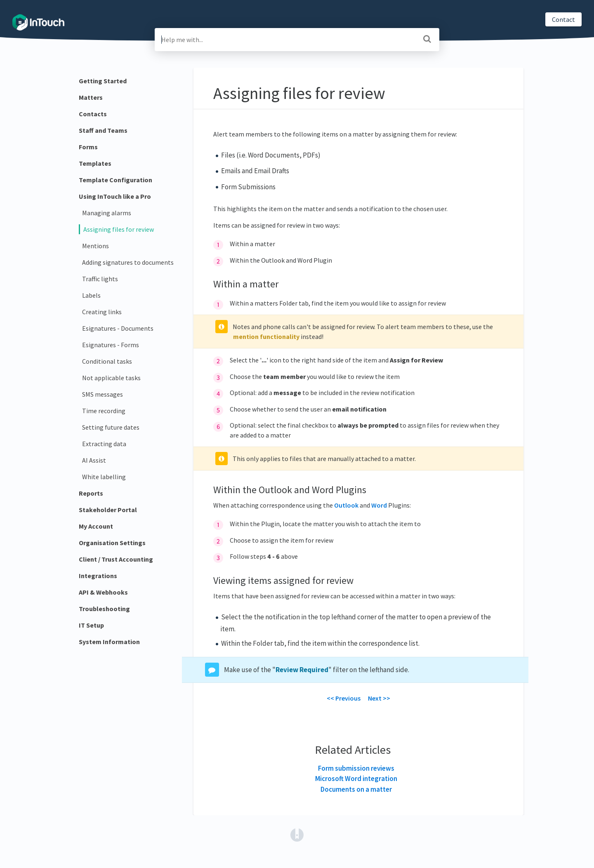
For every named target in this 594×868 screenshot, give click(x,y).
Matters (91, 97)
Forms (88, 147)
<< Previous (344, 698)
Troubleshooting (104, 609)
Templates (95, 163)
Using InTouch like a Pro (115, 196)
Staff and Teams (103, 130)
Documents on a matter (356, 789)
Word (379, 505)
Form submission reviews (356, 768)
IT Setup (91, 625)
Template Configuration (115, 180)
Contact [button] (563, 19)
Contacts (93, 114)
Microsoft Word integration (356, 779)
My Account (96, 526)
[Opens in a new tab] (297, 834)
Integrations (98, 576)
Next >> (379, 698)
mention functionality (266, 336)
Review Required (302, 670)
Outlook (346, 505)
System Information (109, 642)
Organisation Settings (112, 543)
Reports (91, 493)
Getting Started (103, 81)
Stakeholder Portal (108, 510)
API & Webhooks (103, 592)
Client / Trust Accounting (116, 559)
